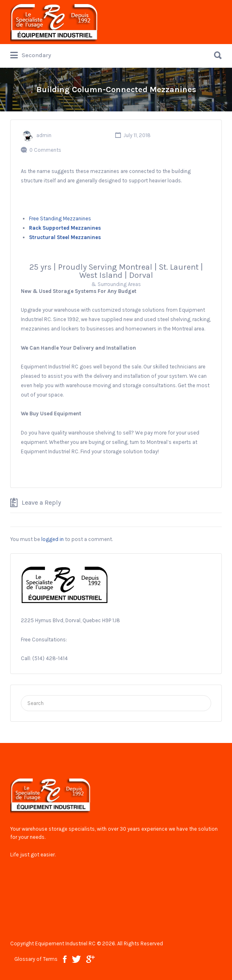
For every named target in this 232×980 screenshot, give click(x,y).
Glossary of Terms (36, 959)
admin (44, 135)
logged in (52, 539)
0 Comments (45, 150)
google (90, 959)
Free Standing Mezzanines (60, 218)
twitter (76, 959)
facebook (65, 959)
